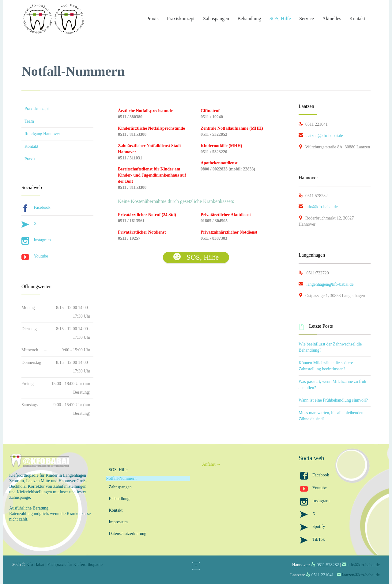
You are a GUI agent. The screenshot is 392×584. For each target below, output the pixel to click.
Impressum (118, 522)
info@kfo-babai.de (318, 207)
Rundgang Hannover (42, 134)
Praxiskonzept (37, 109)
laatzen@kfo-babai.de (321, 136)
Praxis (30, 159)
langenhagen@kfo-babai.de (326, 284)
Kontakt (31, 146)
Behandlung (119, 499)
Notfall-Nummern (121, 478)
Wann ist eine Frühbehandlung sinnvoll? (333, 400)
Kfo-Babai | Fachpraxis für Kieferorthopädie (64, 565)
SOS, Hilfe (118, 470)
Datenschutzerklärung (128, 534)
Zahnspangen (120, 487)
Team (29, 121)
